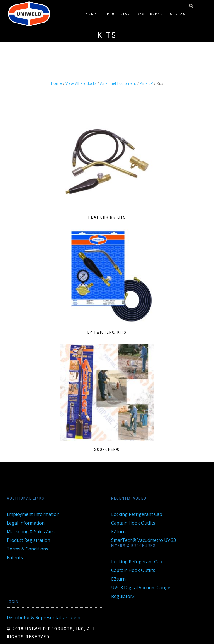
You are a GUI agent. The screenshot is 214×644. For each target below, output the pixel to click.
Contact (179, 14)
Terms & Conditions (27, 549)
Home (91, 14)
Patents (15, 557)
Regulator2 (123, 596)
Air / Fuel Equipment (118, 83)
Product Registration (28, 540)
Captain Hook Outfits (133, 523)
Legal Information (26, 523)
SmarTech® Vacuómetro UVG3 (144, 540)
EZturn (118, 532)
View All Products (81, 83)
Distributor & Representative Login (43, 617)
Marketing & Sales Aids (31, 532)
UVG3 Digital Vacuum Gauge (141, 588)
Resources (149, 14)
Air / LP (146, 83)
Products (117, 14)
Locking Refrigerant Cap (137, 514)
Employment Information (33, 514)
